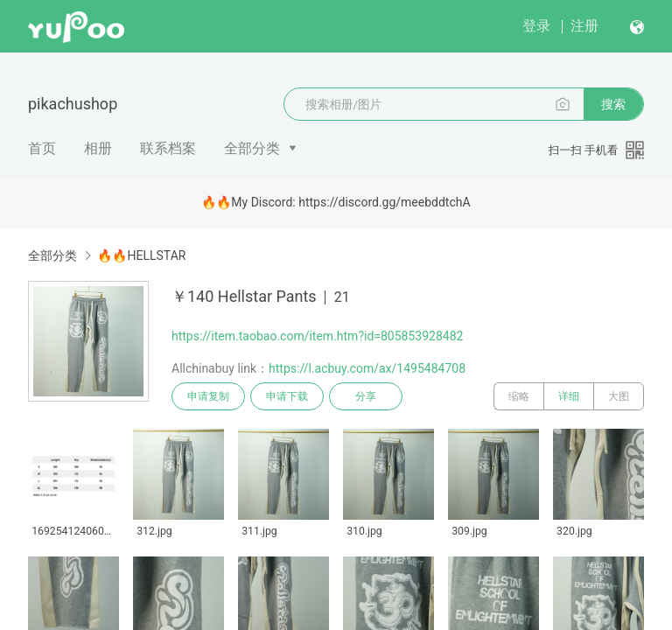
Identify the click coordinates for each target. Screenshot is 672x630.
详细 (569, 396)
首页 (42, 148)
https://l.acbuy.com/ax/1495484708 (367, 368)
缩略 (519, 396)
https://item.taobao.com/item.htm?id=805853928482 (317, 336)
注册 (584, 26)
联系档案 (168, 148)
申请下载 (287, 396)
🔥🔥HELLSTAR (141, 255)
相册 (98, 148)
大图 (619, 396)
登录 (536, 26)
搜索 (613, 104)
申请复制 (208, 396)
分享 (366, 396)
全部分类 (252, 148)
